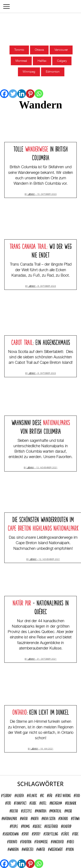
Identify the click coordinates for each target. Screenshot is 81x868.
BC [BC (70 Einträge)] (43, 795)
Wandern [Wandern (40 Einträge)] (14, 849)
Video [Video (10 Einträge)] (71, 841)
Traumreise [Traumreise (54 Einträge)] (42, 841)
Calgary (62, 61)
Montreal (21, 61)
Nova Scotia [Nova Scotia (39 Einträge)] (49, 818)
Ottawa (39, 50)
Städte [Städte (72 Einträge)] (66, 833)
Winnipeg (29, 72)
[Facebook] (4, 94)
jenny (31, 194)
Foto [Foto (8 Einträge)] (9, 803)
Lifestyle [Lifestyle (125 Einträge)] (27, 810)
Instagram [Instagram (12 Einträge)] (56, 803)
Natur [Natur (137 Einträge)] (25, 818)
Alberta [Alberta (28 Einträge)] (20, 795)
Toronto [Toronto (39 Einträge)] (13, 841)
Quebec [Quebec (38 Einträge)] (38, 826)
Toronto (19, 50)
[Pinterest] (30, 94)
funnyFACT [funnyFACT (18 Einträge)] (21, 803)
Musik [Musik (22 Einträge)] (69, 810)
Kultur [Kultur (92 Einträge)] (14, 810)
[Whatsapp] (39, 94)
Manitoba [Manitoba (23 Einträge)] (41, 810)
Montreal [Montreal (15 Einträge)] (56, 810)
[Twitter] (13, 94)
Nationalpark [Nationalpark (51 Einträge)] (10, 818)
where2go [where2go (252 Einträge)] (28, 849)
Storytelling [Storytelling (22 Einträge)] (52, 833)
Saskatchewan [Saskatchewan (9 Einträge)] (11, 833)
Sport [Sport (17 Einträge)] (26, 833)
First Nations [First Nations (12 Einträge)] (64, 795)
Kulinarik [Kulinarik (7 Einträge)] (71, 803)
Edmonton (53, 72)
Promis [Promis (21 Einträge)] (26, 826)
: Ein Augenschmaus (41, 342)
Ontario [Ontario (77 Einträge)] (64, 818)
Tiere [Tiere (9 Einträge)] (76, 833)
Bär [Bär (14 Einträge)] (50, 795)
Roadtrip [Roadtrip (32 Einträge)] (67, 826)
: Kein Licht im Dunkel (41, 711)
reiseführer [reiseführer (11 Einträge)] (52, 826)
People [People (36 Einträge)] (15, 826)
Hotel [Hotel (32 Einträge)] (44, 803)
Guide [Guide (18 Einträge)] (34, 803)
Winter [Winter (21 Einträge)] (41, 849)
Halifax (42, 61)
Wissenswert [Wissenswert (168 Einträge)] (56, 849)
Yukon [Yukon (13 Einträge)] (70, 849)
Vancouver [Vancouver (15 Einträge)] (58, 841)
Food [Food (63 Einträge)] (78, 795)
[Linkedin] (22, 94)
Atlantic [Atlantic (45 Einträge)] (33, 795)
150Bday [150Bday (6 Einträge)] (7, 795)
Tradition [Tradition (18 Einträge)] (26, 841)
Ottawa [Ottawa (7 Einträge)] (76, 818)
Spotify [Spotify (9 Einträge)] (37, 833)
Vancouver (61, 50)
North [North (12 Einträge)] (35, 818)
